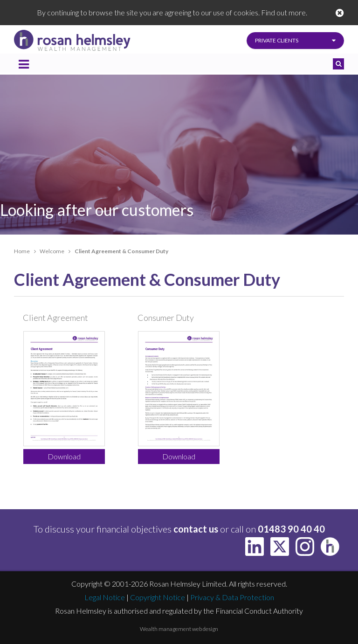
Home (22, 251)
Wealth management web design (179, 629)
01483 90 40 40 (291, 529)
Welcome (52, 251)
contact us (196, 529)
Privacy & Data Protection (232, 597)
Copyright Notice (158, 597)
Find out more (283, 12)
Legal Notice (105, 597)
